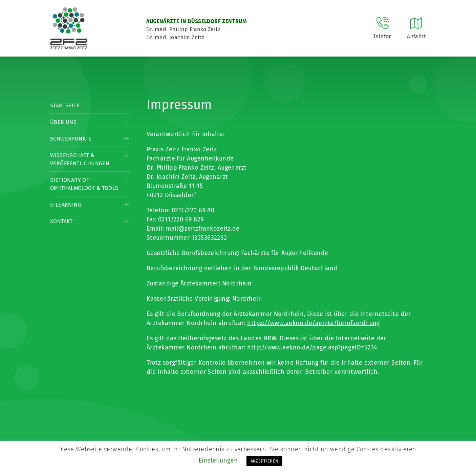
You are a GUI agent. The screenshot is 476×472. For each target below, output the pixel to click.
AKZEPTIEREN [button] (265, 461)
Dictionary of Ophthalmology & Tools (84, 184)
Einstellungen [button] (218, 460)
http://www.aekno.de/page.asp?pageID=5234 (312, 347)
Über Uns (63, 122)
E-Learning (66, 205)
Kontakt (61, 221)
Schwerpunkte (71, 139)
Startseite (65, 105)
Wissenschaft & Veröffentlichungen (80, 159)
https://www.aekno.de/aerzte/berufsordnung (313, 323)
